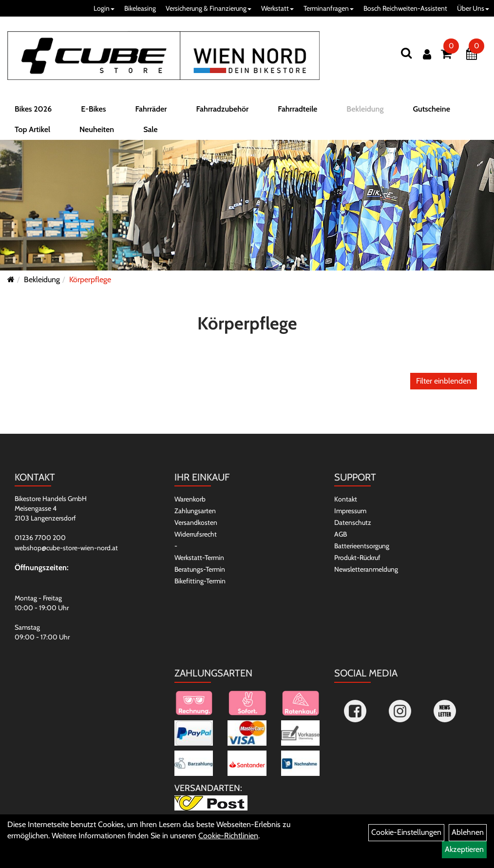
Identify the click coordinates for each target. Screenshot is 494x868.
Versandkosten (196, 522)
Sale (150, 129)
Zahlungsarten (195, 511)
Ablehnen (468, 832)
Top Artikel (32, 129)
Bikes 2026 (33, 109)
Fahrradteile (297, 109)
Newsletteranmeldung (366, 569)
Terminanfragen (329, 8)
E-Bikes (93, 109)
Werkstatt (277, 8)
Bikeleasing (140, 8)
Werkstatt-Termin (199, 558)
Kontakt (346, 499)
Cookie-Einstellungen (406, 832)
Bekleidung (365, 109)
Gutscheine (431, 109)
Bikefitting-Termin (200, 581)
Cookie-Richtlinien (228, 836)
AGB (341, 534)
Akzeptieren (464, 849)
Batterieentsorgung (362, 546)
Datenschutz (353, 522)
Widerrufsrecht (196, 534)
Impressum (350, 511)
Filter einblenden (444, 381)
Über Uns (473, 8)
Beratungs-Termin (200, 569)
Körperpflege (90, 280)
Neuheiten (97, 129)
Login (104, 8)
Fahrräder (151, 109)
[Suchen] (406, 53)
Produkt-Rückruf (357, 558)
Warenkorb (190, 499)
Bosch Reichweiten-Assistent (405, 8)
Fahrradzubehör (222, 109)
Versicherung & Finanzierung (209, 8)
